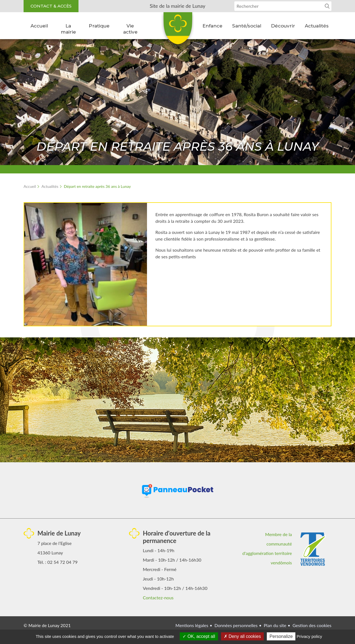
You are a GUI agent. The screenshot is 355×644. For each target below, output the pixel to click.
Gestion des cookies (312, 625)
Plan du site (275, 625)
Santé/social (247, 26)
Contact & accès (51, 6)
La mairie (68, 29)
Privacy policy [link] (310, 636)
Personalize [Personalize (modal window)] (281, 636)
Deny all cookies (242, 636)
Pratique (99, 26)
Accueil (39, 26)
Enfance (212, 26)
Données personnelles (236, 625)
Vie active (130, 29)
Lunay (177, 30)
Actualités (317, 26)
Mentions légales (192, 625)
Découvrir (283, 26)
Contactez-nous (158, 598)
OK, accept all (199, 636)
